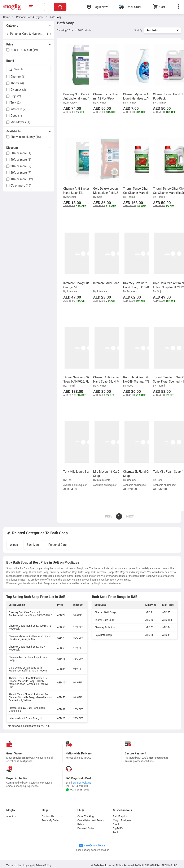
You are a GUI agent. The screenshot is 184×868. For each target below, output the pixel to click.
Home (6, 17)
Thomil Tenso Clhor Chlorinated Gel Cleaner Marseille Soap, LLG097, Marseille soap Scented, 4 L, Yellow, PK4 (29, 683)
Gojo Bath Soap (103, 635)
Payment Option (86, 828)
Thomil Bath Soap (104, 620)
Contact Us (48, 816)
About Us (11, 816)
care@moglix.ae (82, 783)
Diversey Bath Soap (105, 627)
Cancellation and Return (91, 820)
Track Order (134, 7)
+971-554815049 (78, 790)
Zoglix (116, 832)
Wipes (14, 545)
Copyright (28, 865)
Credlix (117, 824)
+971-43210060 (79, 786)
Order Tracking (86, 816)
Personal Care (58, 545)
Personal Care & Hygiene (30, 17)
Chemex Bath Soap (105, 612)
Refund (81, 824)
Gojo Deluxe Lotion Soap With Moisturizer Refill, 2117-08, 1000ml (28, 669)
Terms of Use (14, 865)
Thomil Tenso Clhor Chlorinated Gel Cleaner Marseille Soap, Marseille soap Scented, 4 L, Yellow (30, 697)
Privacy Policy (43, 865)
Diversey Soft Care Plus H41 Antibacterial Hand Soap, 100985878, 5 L (30, 615)
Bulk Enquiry (120, 816)
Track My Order (50, 820)
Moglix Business (122, 820)
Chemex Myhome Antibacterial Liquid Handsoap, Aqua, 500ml (30, 638)
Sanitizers (33, 545)
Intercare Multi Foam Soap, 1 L (26, 718)
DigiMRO (118, 828)
